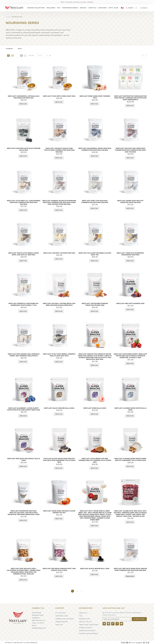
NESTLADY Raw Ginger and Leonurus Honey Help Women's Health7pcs (24, 354)
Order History (62, 621)
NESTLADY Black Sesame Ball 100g (95, 568)
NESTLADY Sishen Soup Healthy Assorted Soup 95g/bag (130, 201)
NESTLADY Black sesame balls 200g (59, 408)
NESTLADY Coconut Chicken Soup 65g (59, 252)
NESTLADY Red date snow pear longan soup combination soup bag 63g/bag (130, 569)
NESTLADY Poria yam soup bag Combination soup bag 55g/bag (95, 201)
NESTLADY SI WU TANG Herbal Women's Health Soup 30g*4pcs (59, 354)
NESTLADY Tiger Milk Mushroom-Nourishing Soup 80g (130, 253)
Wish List (59, 624)
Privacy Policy (85, 621)
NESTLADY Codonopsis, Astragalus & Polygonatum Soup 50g (24, 96)
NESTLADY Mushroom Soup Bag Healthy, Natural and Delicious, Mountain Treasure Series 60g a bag (24, 512)
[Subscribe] (139, 619)
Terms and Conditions (89, 624)
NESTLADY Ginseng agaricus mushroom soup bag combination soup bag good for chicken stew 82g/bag (59, 202)
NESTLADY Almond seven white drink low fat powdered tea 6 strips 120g (130, 459)
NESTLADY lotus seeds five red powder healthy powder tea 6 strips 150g (95, 460)
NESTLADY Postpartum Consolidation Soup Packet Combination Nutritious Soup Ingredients (130, 97)
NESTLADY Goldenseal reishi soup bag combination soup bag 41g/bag (95, 149)
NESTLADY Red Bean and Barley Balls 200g (24, 459)
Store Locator (85, 627)
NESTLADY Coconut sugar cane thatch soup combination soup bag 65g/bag (59, 150)
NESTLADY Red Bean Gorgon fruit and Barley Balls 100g (59, 569)
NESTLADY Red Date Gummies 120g (130, 303)
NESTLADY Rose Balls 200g (95, 408)
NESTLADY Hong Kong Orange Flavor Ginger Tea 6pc (59, 511)
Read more (130, 576)
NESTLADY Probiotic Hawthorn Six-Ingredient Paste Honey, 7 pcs (24, 304)
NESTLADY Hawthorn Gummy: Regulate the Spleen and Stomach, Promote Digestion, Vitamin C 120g (130, 355)
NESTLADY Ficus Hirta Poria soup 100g (59, 96)
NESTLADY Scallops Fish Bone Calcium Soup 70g (95, 253)
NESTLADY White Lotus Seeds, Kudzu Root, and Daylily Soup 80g (24, 253)
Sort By (31, 55)
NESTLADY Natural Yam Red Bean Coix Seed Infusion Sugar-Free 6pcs (59, 304)
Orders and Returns (64, 618)
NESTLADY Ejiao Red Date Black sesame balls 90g (24, 149)
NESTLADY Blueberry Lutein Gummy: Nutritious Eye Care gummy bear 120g (24, 408)
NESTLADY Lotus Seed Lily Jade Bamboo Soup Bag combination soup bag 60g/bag (24, 202)
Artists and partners (88, 633)
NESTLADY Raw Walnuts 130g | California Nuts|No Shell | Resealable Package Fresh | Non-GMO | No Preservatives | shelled (24, 571)
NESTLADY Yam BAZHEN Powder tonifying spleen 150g (95, 304)
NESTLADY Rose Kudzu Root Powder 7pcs (95, 96)
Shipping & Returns (87, 630)
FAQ (81, 615)
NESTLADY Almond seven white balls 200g (130, 408)
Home (8, 16)
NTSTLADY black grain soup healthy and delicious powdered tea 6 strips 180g (59, 460)
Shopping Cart (62, 615)
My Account (61, 612)
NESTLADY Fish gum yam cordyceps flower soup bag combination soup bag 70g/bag (130, 150)
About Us (83, 612)
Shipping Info (85, 618)
